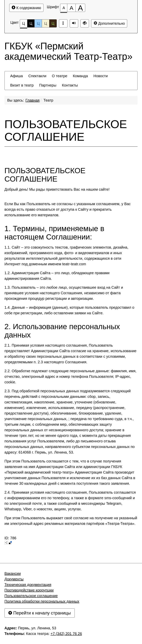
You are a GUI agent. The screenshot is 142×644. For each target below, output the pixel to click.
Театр (48, 100)
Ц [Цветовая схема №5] (53, 23)
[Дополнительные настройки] (85, 23)
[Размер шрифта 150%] (71, 8)
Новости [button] (100, 76)
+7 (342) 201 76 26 (66, 634)
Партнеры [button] (48, 85)
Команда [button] (80, 76)
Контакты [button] (70, 85)
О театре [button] (60, 76)
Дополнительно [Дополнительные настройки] (109, 23)
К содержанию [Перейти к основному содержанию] (26, 8)
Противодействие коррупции (29, 590)
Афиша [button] (16, 76)
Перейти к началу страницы (40, 613)
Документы (14, 579)
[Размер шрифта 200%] (80, 8)
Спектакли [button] (37, 76)
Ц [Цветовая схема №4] (46, 23)
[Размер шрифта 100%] (64, 8)
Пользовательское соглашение (31, 596)
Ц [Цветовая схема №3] (38, 23)
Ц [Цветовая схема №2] (31, 23)
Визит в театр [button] (22, 85)
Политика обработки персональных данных (42, 601)
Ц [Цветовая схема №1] (24, 24)
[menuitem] (16, 76)
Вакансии (13, 573)
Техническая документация (28, 585)
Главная (33, 100)
